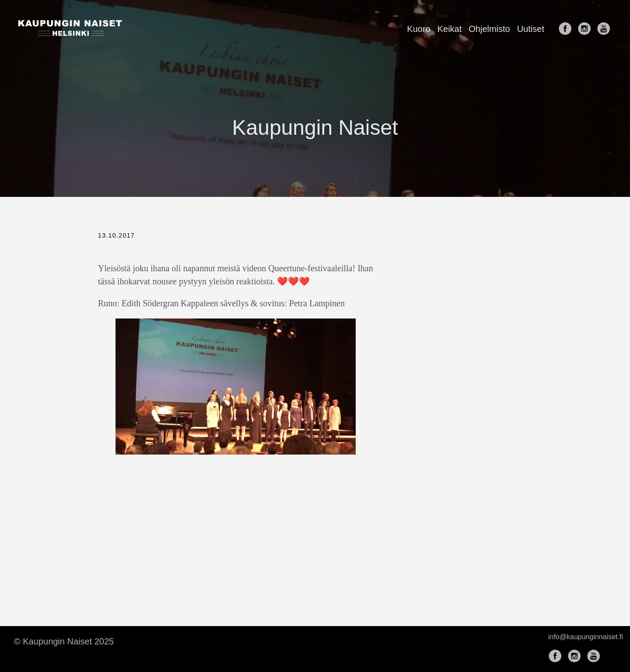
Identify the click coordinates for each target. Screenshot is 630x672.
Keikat (450, 29)
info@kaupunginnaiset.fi (586, 637)
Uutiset (531, 29)
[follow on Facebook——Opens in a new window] (567, 29)
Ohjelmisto (489, 29)
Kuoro (418, 29)
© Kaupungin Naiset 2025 (64, 641)
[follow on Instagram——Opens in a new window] (586, 29)
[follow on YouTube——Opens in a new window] (605, 29)
